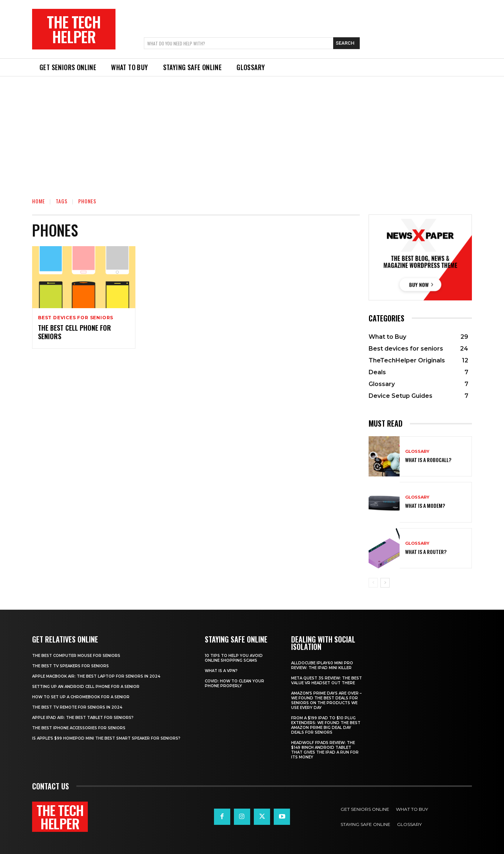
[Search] (346, 43)
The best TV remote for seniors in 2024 (77, 707)
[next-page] (385, 583)
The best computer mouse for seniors (76, 656)
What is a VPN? (221, 671)
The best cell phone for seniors (75, 332)
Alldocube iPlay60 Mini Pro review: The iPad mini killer (322, 665)
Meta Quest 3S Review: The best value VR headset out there (327, 681)
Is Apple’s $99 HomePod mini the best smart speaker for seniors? (106, 738)
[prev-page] (373, 583)
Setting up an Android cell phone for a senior (86, 687)
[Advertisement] (252, 132)
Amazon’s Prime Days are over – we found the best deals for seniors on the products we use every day (326, 700)
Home (39, 201)
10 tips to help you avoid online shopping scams (234, 658)
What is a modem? (425, 505)
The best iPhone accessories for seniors (79, 728)
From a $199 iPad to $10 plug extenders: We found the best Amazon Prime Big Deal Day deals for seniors (326, 725)
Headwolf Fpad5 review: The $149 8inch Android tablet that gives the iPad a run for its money (325, 750)
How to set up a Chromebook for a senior (81, 697)
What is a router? (426, 552)
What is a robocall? (428, 460)
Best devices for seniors (76, 318)
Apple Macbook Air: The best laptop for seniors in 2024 (96, 676)
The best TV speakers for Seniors (70, 666)
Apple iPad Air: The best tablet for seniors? (83, 718)
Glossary (417, 452)
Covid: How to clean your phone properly (234, 683)
